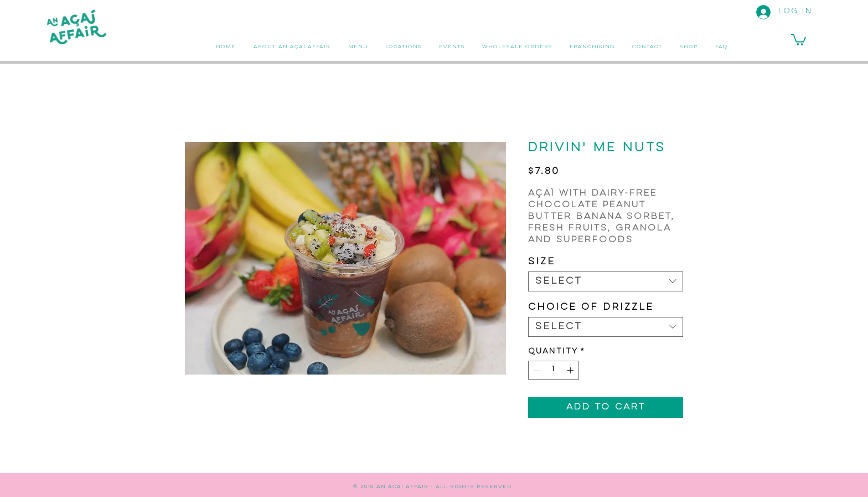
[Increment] (571, 370)
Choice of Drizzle (591, 308)
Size (542, 262)
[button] (799, 39)
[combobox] (606, 281)
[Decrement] (536, 370)
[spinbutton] (554, 370)
